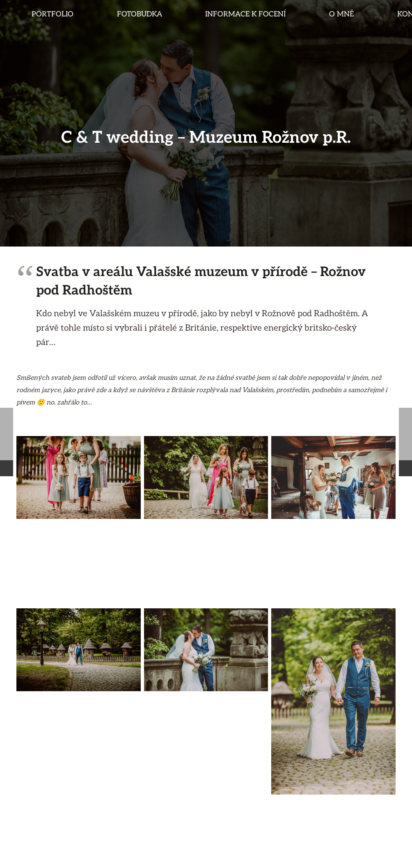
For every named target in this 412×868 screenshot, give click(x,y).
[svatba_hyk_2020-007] (79, 650)
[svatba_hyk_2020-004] (333, 477)
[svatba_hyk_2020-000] (79, 477)
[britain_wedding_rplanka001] (206, 477)
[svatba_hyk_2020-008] (206, 650)
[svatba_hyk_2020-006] (333, 701)
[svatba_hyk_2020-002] (79, 564)
